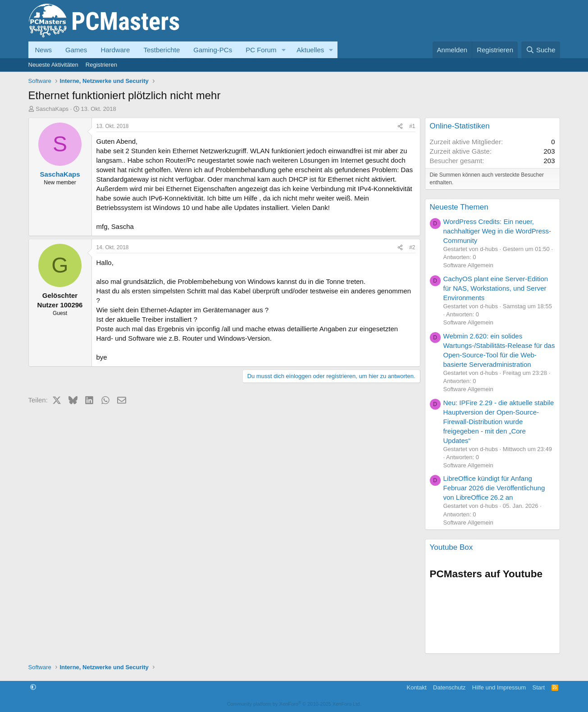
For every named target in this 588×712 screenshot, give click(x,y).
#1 (412, 126)
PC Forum (261, 50)
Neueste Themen (459, 207)
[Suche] (541, 50)
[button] (283, 50)
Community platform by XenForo (294, 704)
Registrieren (101, 65)
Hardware (115, 50)
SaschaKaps (52, 109)
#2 (412, 247)
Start (539, 687)
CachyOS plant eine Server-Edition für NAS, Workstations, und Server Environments (496, 288)
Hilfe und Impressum (499, 687)
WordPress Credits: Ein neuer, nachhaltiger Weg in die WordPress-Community (497, 231)
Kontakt (416, 687)
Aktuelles (310, 50)
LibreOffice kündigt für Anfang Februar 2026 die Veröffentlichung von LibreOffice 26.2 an (494, 488)
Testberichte (162, 50)
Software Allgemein (468, 265)
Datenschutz (449, 687)
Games (76, 50)
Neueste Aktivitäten (53, 65)
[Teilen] (400, 126)
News (44, 50)
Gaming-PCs (213, 50)
